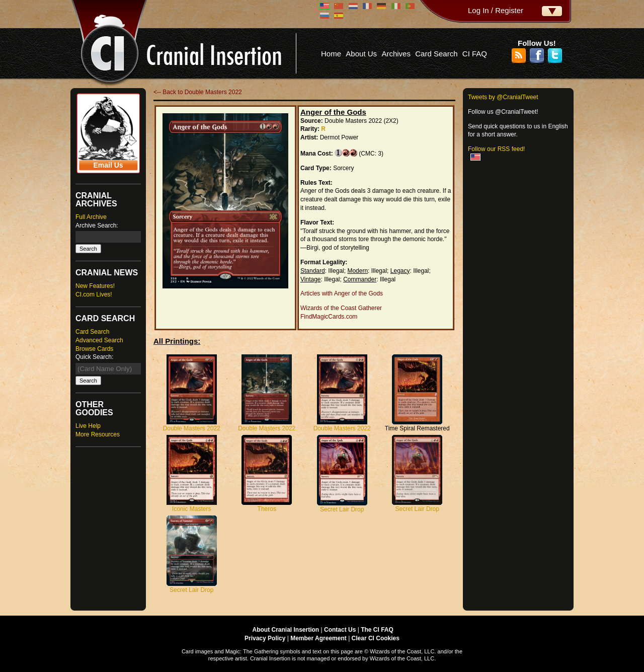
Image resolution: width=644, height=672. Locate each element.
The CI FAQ (377, 630)
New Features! (95, 286)
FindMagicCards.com (329, 317)
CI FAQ (475, 54)
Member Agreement (318, 638)
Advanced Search (99, 340)
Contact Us (340, 630)
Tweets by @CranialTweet (503, 97)
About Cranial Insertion (286, 630)
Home (331, 54)
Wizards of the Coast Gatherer (341, 308)
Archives (396, 54)
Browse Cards (94, 349)
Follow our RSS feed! (496, 149)
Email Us (108, 165)
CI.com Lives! (94, 294)
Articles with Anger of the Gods (342, 293)
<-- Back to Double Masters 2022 (198, 92)
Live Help (88, 426)
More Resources (98, 434)
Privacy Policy (265, 638)
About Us (361, 54)
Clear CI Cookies (376, 638)
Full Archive (91, 217)
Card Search (436, 54)
